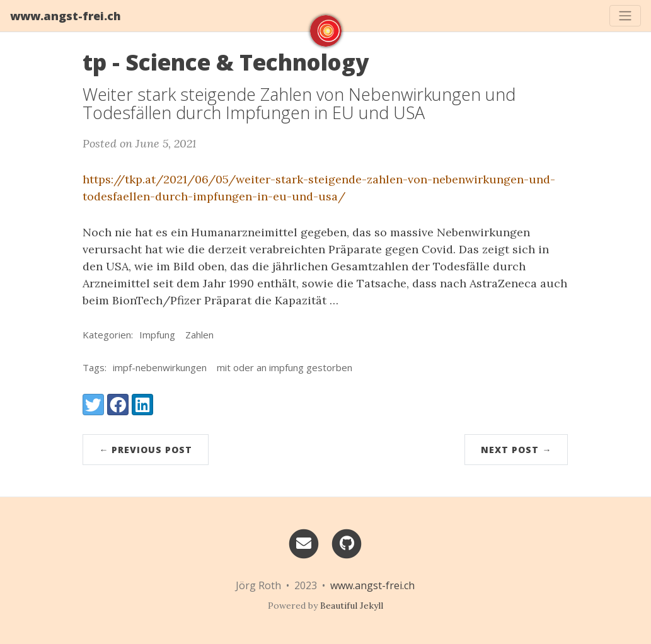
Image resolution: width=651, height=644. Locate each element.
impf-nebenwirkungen (160, 367)
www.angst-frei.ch (66, 16)
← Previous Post (146, 450)
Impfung (157, 335)
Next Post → (516, 450)
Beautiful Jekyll (352, 606)
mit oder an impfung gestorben (285, 367)
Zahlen (199, 335)
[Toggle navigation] (625, 16)
